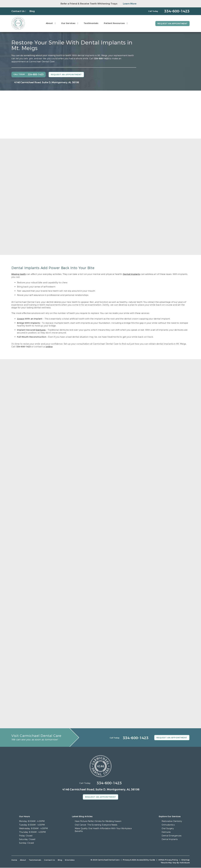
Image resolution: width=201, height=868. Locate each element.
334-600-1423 (101, 59)
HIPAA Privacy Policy (168, 860)
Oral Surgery (168, 829)
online (49, 347)
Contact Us (18, 11)
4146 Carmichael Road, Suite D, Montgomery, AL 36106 (47, 82)
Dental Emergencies (171, 836)
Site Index (68, 860)
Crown (21, 319)
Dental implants (131, 274)
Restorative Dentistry (172, 822)
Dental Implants (170, 840)
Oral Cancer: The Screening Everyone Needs (96, 825)
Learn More (130, 4)
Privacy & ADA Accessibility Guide (139, 860)
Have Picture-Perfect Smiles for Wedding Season (98, 822)
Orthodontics (168, 825)
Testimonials (91, 23)
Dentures (41, 330)
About (49, 23)
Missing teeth (19, 274)
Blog (32, 11)
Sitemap (185, 860)
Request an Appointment (172, 24)
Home (14, 860)
